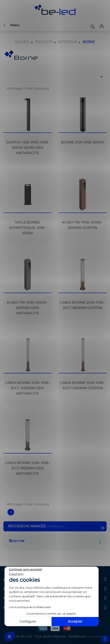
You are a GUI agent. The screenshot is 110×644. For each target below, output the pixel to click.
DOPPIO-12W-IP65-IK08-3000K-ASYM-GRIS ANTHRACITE (28, 148)
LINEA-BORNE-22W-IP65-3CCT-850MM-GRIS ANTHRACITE (28, 468)
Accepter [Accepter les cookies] (75, 621)
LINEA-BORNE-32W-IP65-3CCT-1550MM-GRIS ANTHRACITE (28, 388)
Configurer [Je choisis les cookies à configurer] (28, 621)
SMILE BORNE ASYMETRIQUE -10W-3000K (28, 228)
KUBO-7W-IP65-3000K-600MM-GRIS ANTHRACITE (27, 308)
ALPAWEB (94, 637)
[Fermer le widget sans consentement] (26, 569)
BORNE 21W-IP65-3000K (83, 142)
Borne (17, 541)
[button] (9, 636)
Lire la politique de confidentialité (30, 607)
